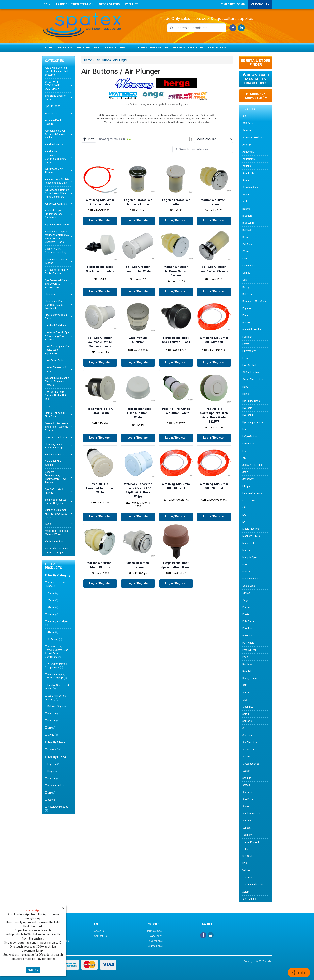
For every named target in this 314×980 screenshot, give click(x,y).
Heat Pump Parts (54, 360)
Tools (48, 524)
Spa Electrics (250, 742)
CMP (245, 259)
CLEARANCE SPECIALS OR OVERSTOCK (52, 85)
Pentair (246, 607)
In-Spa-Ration (250, 436)
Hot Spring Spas (251, 401)
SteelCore (248, 799)
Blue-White (248, 223)
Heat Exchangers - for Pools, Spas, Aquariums (57, 350)
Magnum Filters (251, 536)
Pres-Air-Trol (56, 786)
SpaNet (246, 771)
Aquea (246, 180)
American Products (253, 138)
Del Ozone (248, 294)
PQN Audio (248, 643)
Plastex (246, 614)
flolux (245, 358)
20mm (53, 593)
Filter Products (53, 566)
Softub (246, 714)
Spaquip (247, 778)
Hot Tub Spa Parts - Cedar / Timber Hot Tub (55, 395)
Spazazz (247, 792)
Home (48, 47)
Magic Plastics (251, 529)
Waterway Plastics (57, 809)
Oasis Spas (249, 586)
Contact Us (217, 47)
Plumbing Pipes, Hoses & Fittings (54, 446)
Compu (246, 273)
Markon (53, 721)
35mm (53, 615)
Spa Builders (249, 735)
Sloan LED (248, 707)
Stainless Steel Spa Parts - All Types (56, 501)
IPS (244, 451)
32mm (53, 607)
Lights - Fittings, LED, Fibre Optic (56, 415)
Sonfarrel (247, 721)
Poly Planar (249, 621)
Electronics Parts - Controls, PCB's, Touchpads (55, 305)
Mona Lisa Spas (251, 579)
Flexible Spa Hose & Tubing (57, 687)
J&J (244, 458)
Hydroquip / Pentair (253, 422)
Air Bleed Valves (54, 145)
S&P (51, 728)
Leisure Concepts (252, 493)
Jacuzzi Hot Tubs (252, 465)
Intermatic (248, 444)
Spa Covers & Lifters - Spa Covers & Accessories (57, 284)
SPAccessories (251, 764)
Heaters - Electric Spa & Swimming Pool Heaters (57, 336)
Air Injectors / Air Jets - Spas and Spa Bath (57, 181)
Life (244, 508)
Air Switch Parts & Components (56, 666)
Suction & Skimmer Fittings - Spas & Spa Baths (56, 513)
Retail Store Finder (188, 47)
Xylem (246, 892)
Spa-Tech (247, 757)
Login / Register (100, 220)
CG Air (246, 251)
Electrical (50, 294)
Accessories (52, 113)
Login (46, 4)
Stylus (53, 735)
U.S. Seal (247, 856)
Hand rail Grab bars (55, 325)
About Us (65, 47)
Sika (245, 700)
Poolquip (247, 636)
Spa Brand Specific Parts (55, 97)
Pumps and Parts (54, 455)
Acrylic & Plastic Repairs (54, 122)
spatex (53, 800)
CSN (245, 280)
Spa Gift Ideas (53, 106)
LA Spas (247, 486)
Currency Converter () (256, 96)
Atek (245, 202)
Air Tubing (55, 639)
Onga (245, 600)
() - (233, 4)
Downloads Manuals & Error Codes (256, 79)
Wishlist (131, 4)
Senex (246, 693)
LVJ (244, 515)
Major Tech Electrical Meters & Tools (57, 533)
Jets (47, 406)
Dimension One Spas (254, 301)
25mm (53, 600)
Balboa (246, 209)
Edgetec (54, 714)
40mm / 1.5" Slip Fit (57, 623)
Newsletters (115, 47)
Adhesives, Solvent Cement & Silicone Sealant (56, 134)
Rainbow (247, 664)
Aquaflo (247, 166)
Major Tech (249, 543)
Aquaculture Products (57, 225)
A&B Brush (248, 123)
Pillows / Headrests (56, 437)
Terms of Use (154, 931)
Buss (245, 237)
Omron (246, 593)
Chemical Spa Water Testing (56, 261)
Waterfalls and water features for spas (57, 550)
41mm (53, 632)
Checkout (260, 4)
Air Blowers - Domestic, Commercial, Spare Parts (56, 157)
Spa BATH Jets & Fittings (54, 491)
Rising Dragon (250, 678)
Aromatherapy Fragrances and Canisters (54, 214)
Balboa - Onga (57, 706)
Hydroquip (248, 415)
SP (244, 728)
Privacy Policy (155, 936)
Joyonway (248, 479)
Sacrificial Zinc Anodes (53, 463)
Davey (246, 287)
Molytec (247, 572)
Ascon (246, 195)
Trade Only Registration (75, 4)
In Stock (54, 750)
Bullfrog (247, 230)
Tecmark (247, 835)
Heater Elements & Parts (55, 369)
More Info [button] (33, 970)
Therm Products (251, 842)
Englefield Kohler (252, 330)
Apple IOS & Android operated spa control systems (56, 71)
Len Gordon (249, 501)
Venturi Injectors (54, 541)
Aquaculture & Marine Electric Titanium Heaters (57, 381)
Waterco (247, 878)
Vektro (246, 870)
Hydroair (247, 408)
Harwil (246, 387)
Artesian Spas (250, 187)
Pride (245, 657)
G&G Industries (251, 372)
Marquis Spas (250, 557)
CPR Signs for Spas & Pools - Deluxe (57, 272)
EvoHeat (247, 337)
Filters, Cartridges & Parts (56, 317)
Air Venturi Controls (56, 204)
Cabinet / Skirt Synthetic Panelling (56, 251)
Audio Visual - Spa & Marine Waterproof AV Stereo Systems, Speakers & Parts (57, 237)
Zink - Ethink (249, 899)
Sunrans (247, 821)
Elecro (246, 315)
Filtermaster (249, 351)
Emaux (246, 323)
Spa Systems (250, 750)
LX (244, 522)
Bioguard (247, 216)
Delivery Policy (155, 941)
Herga (53, 771)
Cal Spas (247, 244)
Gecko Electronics (253, 379)
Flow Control (249, 365)
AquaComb (249, 159)
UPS (245, 863)
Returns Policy (155, 946)
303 (244, 116)
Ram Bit (247, 671)
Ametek (247, 145)
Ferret (246, 344)
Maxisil (246, 565)
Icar (244, 429)
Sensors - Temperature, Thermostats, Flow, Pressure (56, 477)
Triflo (245, 849)
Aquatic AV (249, 173)
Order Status (109, 4)
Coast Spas (249, 266)
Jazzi (245, 472)
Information (88, 47)
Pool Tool (247, 628)
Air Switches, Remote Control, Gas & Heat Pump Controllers (57, 193)
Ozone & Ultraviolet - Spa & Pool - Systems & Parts (57, 427)
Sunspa (246, 828)
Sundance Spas (251, 814)
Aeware (247, 130)
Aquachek (248, 152)
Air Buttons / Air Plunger (54, 171)
